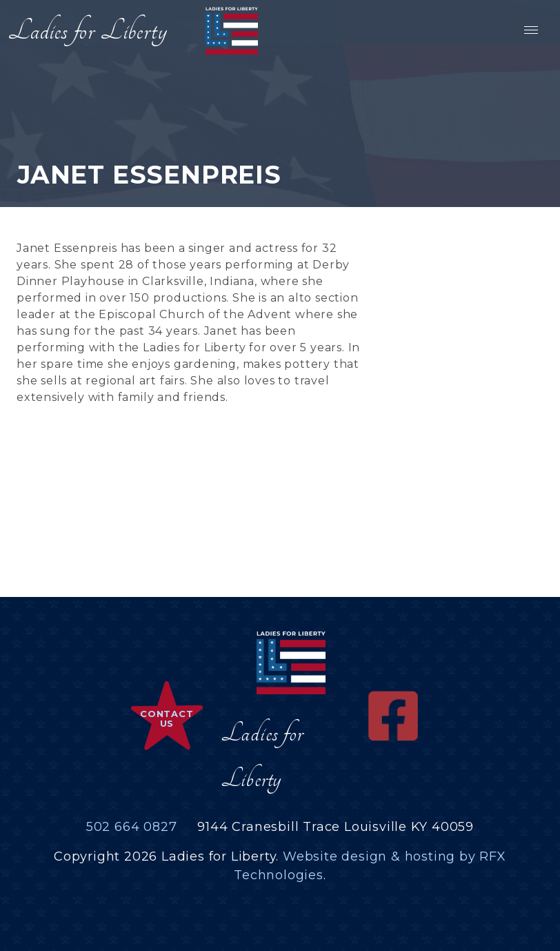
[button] (530, 30)
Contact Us (167, 718)
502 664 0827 (132, 827)
